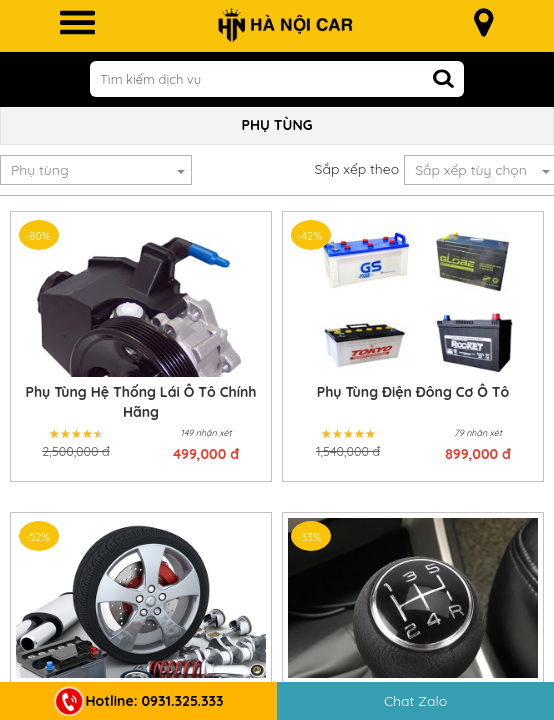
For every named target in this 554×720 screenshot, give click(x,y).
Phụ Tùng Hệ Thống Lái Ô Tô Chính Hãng (140, 402)
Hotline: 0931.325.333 (139, 701)
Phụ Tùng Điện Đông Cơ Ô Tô (413, 392)
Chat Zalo (415, 701)
